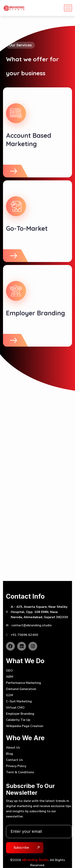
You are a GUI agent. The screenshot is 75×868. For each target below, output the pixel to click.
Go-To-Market (27, 228)
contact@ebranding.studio (31, 625)
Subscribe (21, 847)
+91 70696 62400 (24, 635)
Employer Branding (35, 313)
